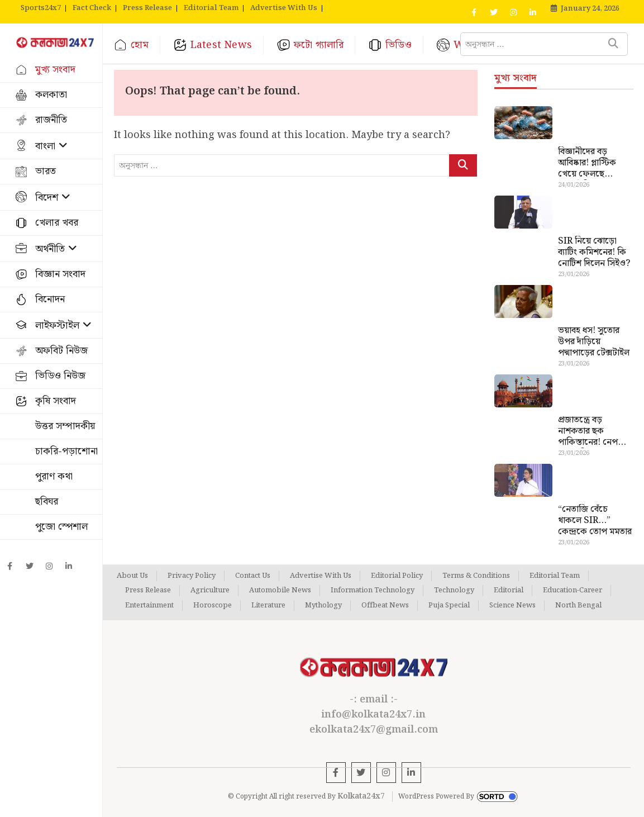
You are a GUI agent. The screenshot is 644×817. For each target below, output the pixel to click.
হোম (139, 45)
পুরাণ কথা (54, 476)
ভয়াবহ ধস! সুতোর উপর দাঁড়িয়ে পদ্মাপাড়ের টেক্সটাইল (594, 342)
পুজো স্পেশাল (61, 527)
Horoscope (213, 606)
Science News (512, 606)
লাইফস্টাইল (57, 326)
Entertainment (149, 606)
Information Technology (373, 591)
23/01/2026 (574, 274)
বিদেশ (47, 198)
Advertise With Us (284, 8)
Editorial (509, 591)
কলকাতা (51, 95)
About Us (132, 576)
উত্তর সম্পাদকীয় (65, 426)
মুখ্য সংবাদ (55, 70)
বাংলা (45, 146)
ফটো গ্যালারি (319, 45)
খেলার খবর (57, 223)
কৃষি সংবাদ (56, 401)
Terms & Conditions (476, 576)
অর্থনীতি (50, 249)
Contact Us (253, 576)
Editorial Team (211, 8)
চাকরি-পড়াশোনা (66, 451)
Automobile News (280, 591)
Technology (454, 591)
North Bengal (578, 606)
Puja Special (449, 606)
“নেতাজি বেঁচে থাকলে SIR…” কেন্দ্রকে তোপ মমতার (595, 521)
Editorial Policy (397, 576)
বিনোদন (50, 299)
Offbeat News (385, 606)
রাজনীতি (51, 120)
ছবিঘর (47, 502)
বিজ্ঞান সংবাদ (60, 274)
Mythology (323, 606)
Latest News (221, 45)
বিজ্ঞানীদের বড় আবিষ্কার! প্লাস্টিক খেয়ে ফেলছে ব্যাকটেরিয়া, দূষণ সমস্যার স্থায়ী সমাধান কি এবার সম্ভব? (593, 163)
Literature (268, 606)
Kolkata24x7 (361, 796)
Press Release (147, 8)
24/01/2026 (574, 185)
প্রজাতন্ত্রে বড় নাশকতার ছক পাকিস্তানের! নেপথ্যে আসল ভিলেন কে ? (593, 431)
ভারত (46, 171)
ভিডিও (399, 45)
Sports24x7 (41, 8)
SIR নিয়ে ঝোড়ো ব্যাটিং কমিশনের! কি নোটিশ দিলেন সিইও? (594, 253)
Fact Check (92, 8)
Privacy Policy (192, 576)
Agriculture (210, 591)
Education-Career (573, 591)
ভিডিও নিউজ (60, 376)
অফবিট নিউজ (61, 351)
